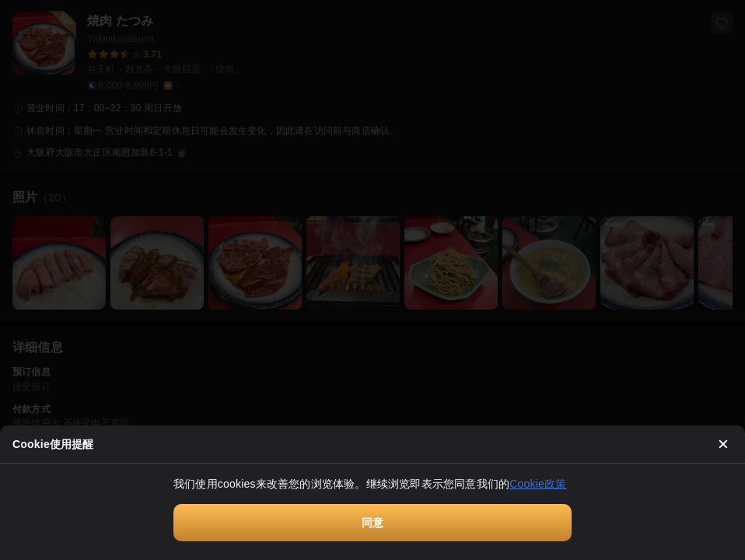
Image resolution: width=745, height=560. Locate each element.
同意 (372, 523)
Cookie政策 (538, 484)
